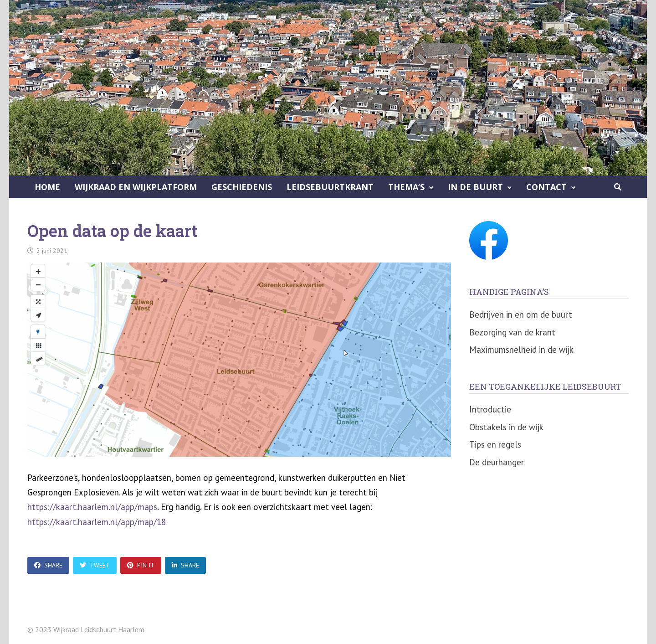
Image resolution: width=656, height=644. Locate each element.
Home (47, 187)
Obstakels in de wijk (506, 427)
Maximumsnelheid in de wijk (521, 350)
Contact (546, 187)
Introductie (490, 409)
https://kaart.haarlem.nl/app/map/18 (97, 522)
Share (48, 565)
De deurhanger (497, 462)
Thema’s (406, 187)
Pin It (141, 565)
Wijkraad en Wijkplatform (136, 187)
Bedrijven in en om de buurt (521, 314)
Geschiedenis (242, 187)
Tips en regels (495, 444)
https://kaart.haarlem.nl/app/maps (92, 507)
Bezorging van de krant (512, 332)
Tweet (95, 565)
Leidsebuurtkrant (330, 187)
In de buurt (475, 187)
